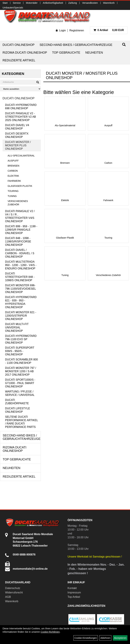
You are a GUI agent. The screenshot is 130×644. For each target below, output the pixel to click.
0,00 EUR (109, 30)
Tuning (12, 196)
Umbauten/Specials (13, 8)
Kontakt (72, 588)
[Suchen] (124, 45)
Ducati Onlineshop (19, 45)
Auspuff (13, 161)
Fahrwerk (14, 181)
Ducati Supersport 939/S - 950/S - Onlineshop (20, 351)
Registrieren (77, 30)
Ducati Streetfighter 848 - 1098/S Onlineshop (20, 277)
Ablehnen (105, 638)
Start (5, 3)
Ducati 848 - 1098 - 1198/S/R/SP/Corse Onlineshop (18, 241)
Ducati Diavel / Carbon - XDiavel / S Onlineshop (20, 253)
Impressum (74, 592)
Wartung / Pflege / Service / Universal (20, 393)
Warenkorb (109, 3)
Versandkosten (90, 3)
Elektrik (13, 176)
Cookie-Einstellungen (86, 638)
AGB (8, 597)
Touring (13, 191)
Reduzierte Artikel (19, 60)
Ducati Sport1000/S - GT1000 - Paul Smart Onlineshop (20, 383)
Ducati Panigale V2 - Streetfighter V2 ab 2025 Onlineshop (20, 117)
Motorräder (32, 3)
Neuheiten (94, 53)
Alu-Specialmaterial (21, 156)
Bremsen (13, 166)
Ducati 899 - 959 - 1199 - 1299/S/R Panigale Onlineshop (21, 230)
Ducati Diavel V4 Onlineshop (17, 127)
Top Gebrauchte (66, 53)
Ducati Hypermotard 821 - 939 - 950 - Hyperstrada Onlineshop (21, 302)
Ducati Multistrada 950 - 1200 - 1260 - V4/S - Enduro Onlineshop (21, 265)
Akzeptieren (120, 638)
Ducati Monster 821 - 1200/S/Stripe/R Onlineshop (21, 316)
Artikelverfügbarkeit (53, 3)
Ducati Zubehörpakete (17, 402)
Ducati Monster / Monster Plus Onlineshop (18, 145)
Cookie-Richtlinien (50, 632)
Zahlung (73, 3)
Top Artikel (74, 597)
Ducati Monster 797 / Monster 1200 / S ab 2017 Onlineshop (21, 371)
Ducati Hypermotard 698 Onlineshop (21, 107)
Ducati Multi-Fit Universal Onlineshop (17, 327)
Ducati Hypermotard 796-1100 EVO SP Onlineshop (21, 339)
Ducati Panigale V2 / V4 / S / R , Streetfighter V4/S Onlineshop (20, 216)
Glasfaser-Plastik (20, 186)
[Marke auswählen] (20, 89)
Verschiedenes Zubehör (18, 203)
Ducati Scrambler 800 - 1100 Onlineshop (21, 361)
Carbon (13, 171)
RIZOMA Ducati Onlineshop (25, 53)
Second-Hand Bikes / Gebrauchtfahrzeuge (76, 45)
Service (17, 3)
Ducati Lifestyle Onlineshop (18, 410)
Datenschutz (13, 588)
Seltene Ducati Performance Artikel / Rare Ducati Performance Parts (21, 422)
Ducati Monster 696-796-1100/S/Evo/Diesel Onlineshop (20, 289)
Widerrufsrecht (14, 592)
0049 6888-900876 (24, 555)
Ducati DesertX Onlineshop (17, 135)
